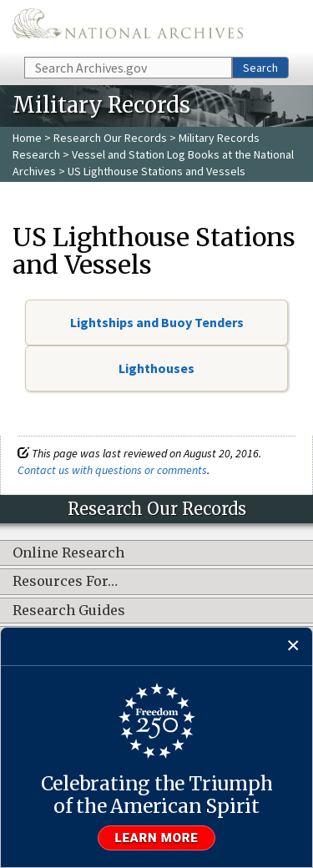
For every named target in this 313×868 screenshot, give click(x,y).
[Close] (293, 646)
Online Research (68, 553)
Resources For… (65, 582)
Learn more (157, 838)
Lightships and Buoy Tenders (157, 322)
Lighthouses (156, 368)
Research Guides (69, 611)
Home (27, 138)
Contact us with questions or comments (112, 470)
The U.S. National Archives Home (128, 27)
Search (260, 68)
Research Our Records (110, 138)
